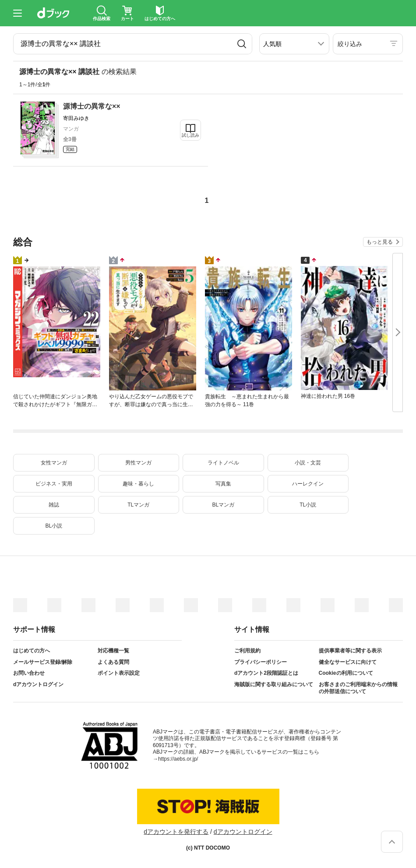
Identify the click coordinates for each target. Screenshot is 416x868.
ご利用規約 (247, 651)
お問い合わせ (29, 673)
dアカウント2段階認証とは (266, 673)
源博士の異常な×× (92, 106)
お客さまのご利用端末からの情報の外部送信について (358, 688)
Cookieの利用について (346, 673)
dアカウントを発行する (176, 832)
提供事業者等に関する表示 (350, 651)
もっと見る (380, 242)
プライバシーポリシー (261, 662)
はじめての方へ (32, 651)
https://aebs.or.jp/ (178, 759)
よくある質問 (113, 662)
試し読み (190, 135)
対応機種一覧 (113, 651)
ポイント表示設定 (119, 673)
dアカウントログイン (38, 684)
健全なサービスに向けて (348, 662)
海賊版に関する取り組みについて (274, 684)
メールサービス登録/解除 (43, 662)
